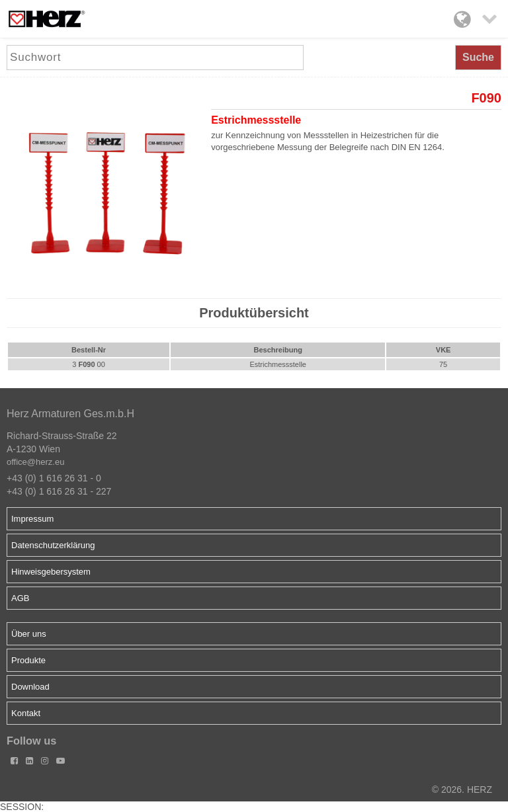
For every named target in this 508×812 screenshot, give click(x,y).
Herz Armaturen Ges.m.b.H (70, 414)
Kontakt (26, 713)
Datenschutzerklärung (53, 545)
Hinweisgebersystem (51, 572)
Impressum (32, 519)
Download (30, 687)
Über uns (29, 634)
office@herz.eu (35, 462)
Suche (478, 57)
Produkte (28, 660)
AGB (20, 598)
